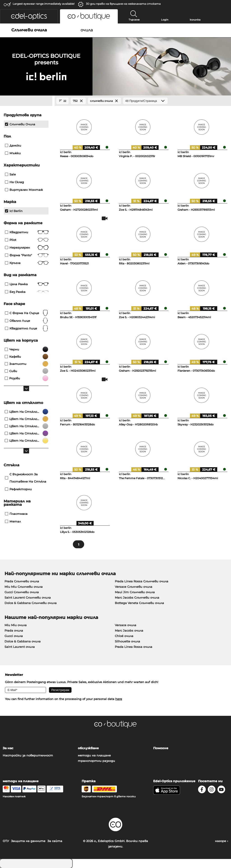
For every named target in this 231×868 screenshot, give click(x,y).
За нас (8, 748)
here (119, 699)
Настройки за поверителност (28, 755)
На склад (14, 182)
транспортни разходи (96, 761)
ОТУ (6, 841)
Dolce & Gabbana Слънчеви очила (31, 603)
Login (165, 20)
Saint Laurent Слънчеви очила (28, 597)
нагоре (222, 841)
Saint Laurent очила (20, 647)
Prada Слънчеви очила (22, 581)
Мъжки (13, 153)
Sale (10, 174)
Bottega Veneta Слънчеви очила (139, 603)
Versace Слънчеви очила (134, 587)
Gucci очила (14, 636)
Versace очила (126, 625)
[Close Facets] (26, 101)
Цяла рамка (27, 284)
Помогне (161, 748)
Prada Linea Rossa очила (134, 647)
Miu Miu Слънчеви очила (24, 587)
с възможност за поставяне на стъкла (26, 478)
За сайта (55, 841)
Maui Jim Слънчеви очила (135, 592)
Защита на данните (28, 841)
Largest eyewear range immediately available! (44, 4)
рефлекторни (18, 489)
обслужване (88, 748)
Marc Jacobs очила (129, 630)
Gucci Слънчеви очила (22, 592)
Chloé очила (124, 636)
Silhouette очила (127, 641)
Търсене (134, 20)
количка (195, 20)
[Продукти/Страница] (145, 101)
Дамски (13, 145)
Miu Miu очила (16, 625)
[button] (29, 16)
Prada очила (14, 630)
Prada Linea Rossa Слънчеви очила (142, 581)
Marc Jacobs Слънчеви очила (137, 597)
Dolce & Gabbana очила (23, 641)
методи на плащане (94, 755)
